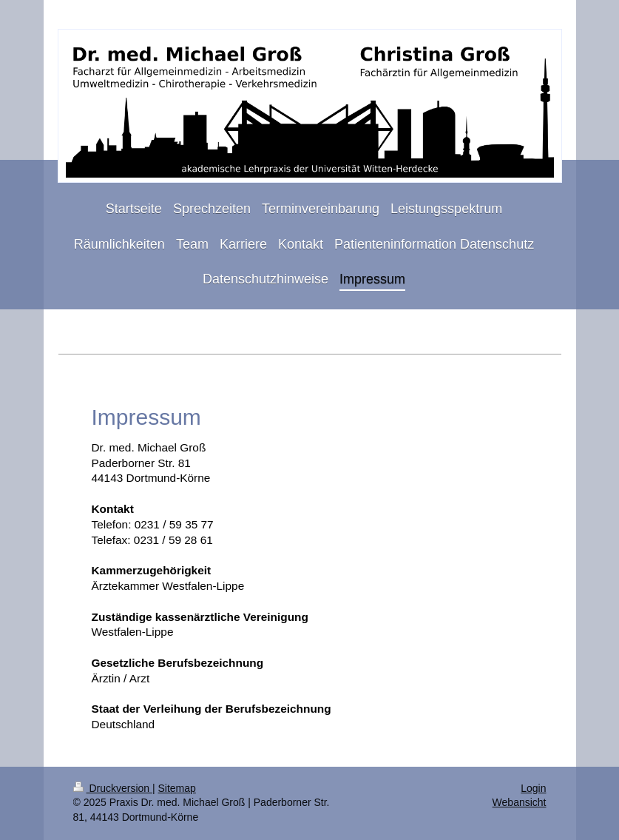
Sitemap (177, 788)
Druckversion (113, 788)
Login (533, 788)
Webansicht (520, 802)
